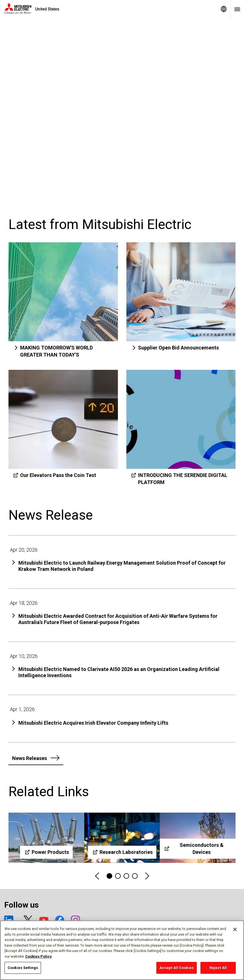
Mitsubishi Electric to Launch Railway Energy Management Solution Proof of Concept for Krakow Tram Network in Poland (122, 566)
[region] (122, 950)
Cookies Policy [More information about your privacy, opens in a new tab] (38, 956)
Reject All (218, 968)
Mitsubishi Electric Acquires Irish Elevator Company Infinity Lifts (93, 723)
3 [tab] (126, 876)
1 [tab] (109, 876)
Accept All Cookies (177, 968)
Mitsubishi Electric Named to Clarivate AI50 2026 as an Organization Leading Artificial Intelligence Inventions (119, 672)
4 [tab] (135, 876)
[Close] (235, 929)
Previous (98, 876)
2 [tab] (118, 876)
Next (147, 876)
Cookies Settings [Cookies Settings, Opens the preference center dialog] (23, 968)
